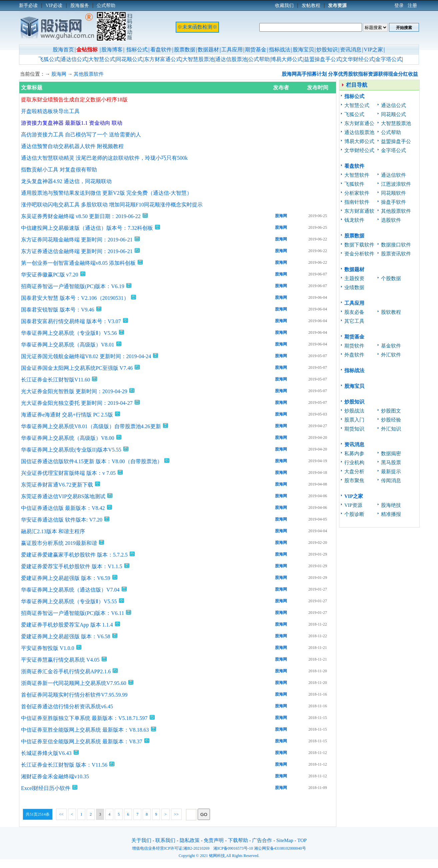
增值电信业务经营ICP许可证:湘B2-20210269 (171, 848)
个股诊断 (354, 514)
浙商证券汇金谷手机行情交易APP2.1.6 (66, 671)
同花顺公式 (129, 59)
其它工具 (354, 321)
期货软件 (354, 346)
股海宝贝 (303, 50)
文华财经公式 (358, 59)
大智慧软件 (357, 175)
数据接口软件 (396, 245)
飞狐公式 (49, 59)
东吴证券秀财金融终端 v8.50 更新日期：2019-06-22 (81, 216)
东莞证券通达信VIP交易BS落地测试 (63, 496)
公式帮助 (259, 59)
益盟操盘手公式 (323, 59)
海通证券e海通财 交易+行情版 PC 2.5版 (67, 415)
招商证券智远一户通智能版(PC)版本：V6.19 (73, 286)
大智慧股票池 (198, 59)
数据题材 (208, 50)
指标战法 (280, 50)
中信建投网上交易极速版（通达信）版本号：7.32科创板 (87, 228)
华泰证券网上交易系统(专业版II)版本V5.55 (71, 450)
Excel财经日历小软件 (46, 788)
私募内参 (354, 454)
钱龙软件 (354, 220)
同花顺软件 (393, 193)
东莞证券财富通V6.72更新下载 (57, 485)
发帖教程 (311, 6)
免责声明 (214, 840)
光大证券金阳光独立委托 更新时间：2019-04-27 (77, 403)
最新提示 (391, 472)
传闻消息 (391, 481)
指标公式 (137, 50)
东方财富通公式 (163, 59)
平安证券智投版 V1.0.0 (48, 648)
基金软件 (391, 346)
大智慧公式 (102, 59)
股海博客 (112, 50)
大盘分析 (354, 472)
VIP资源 (353, 505)
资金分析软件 (359, 254)
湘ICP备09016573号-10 (233, 848)
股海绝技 (391, 505)
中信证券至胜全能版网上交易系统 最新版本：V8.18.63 (85, 730)
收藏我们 (284, 6)
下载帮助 (238, 840)
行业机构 (354, 463)
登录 (399, 6)
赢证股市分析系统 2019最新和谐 (59, 543)
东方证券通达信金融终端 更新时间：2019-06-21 (77, 251)
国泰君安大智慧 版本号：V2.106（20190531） (75, 298)
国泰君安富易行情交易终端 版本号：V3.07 (71, 321)
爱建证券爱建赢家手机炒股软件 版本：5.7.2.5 (74, 555)
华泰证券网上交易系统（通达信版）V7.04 (70, 590)
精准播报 (391, 514)
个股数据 (391, 278)
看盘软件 (161, 50)
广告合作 (262, 840)
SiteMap (285, 840)
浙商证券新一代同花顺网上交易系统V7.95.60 (74, 683)
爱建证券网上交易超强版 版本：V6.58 (66, 636)
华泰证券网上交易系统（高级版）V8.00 (68, 438)
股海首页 (63, 50)
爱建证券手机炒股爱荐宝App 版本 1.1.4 (67, 625)
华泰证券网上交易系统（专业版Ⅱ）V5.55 (69, 601)
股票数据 (185, 50)
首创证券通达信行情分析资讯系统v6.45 (67, 706)
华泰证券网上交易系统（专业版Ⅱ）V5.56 (69, 333)
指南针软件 (357, 202)
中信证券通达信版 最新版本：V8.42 (63, 508)
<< (61, 814)
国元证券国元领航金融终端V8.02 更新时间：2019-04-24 (86, 356)
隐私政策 (190, 840)
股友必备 (354, 312)
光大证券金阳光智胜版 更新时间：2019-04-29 (74, 391)
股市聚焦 (354, 481)
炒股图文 (391, 411)
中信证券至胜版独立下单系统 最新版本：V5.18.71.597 (84, 718)
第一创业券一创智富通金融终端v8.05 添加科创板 (78, 263)
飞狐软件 (354, 184)
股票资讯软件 (396, 254)
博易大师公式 (287, 59)
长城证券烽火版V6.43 (46, 753)
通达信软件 (393, 175)
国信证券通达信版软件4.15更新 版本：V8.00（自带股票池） (92, 461)
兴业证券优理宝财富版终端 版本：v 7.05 (68, 473)
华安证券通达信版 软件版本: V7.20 (62, 520)
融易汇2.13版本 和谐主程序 (53, 531)
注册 (412, 6)
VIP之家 (373, 50)
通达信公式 (74, 59)
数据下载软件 (359, 245)
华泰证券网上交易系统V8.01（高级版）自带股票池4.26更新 (91, 426)
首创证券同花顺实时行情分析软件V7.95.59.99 (74, 695)
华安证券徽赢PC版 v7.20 (50, 275)
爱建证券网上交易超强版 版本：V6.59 (66, 578)
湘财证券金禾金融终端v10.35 (55, 776)
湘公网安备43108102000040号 (280, 848)
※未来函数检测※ (197, 27)
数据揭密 (391, 454)
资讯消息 (351, 50)
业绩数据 (354, 287)
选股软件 (391, 220)
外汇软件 (391, 355)
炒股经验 (391, 420)
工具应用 (232, 50)
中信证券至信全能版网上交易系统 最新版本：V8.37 (82, 741)
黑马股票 (391, 463)
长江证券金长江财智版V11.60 (55, 380)
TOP (302, 840)
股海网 (59, 74)
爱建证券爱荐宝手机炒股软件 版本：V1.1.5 (72, 566)
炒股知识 (327, 50)
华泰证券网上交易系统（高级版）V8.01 (68, 345)
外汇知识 (391, 429)
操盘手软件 (393, 202)
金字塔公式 (389, 59)
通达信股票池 (231, 59)
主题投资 (354, 278)
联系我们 (165, 840)
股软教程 (391, 312)
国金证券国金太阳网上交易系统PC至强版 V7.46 (77, 368)
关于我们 (141, 840)
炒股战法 (354, 411)
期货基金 (256, 50)
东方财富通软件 (359, 212)
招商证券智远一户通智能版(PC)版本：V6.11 (72, 613)
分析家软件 (357, 193)
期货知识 (354, 429)
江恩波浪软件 (396, 184)
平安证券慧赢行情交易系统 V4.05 (60, 660)
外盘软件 (354, 355)
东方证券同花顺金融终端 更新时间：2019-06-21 (77, 240)
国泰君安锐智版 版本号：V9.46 (58, 310)
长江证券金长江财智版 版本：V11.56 (64, 765)
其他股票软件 (89, 74)
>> (176, 814)
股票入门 (354, 420)
